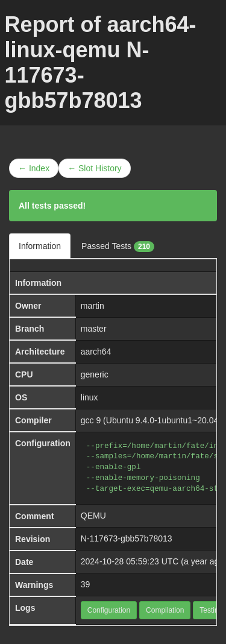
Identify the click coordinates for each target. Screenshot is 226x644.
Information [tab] (40, 246)
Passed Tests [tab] (118, 247)
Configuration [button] (109, 610)
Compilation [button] (165, 610)
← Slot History (94, 168)
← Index (34, 168)
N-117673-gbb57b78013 (127, 538)
